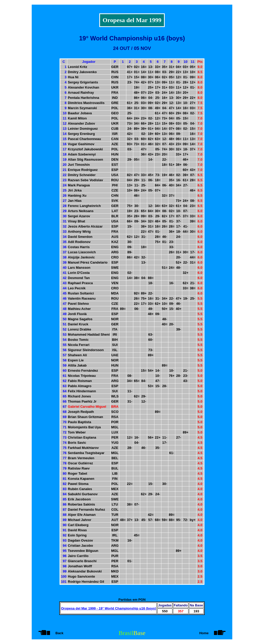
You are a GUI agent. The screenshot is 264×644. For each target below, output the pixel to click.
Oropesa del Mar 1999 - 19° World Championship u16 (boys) (109, 608)
